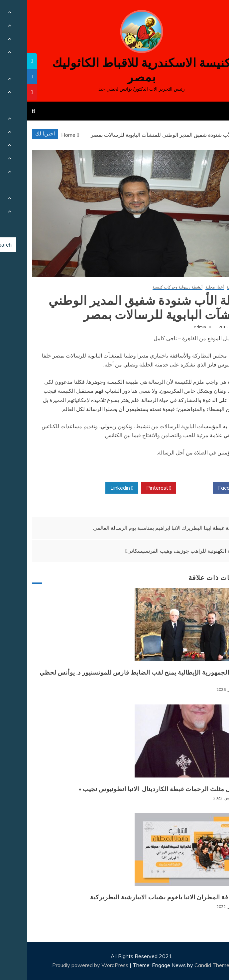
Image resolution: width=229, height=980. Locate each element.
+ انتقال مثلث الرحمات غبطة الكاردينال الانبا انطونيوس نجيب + (135, 789)
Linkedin (95, 488)
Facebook (204, 488)
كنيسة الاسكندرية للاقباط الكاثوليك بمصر (114, 70)
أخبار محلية (188, 287)
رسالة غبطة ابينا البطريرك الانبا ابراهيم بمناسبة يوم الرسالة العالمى (139, 528)
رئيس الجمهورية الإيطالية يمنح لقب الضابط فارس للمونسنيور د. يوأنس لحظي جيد (116, 676)
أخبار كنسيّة (209, 287)
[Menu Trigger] (209, 14)
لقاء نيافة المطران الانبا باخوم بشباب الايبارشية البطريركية (141, 897)
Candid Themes (186, 965)
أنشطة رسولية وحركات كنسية (151, 287)
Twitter (168, 488)
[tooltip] (5, 61)
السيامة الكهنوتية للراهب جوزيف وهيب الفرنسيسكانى (159, 551)
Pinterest (132, 488)
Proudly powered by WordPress (64, 965)
